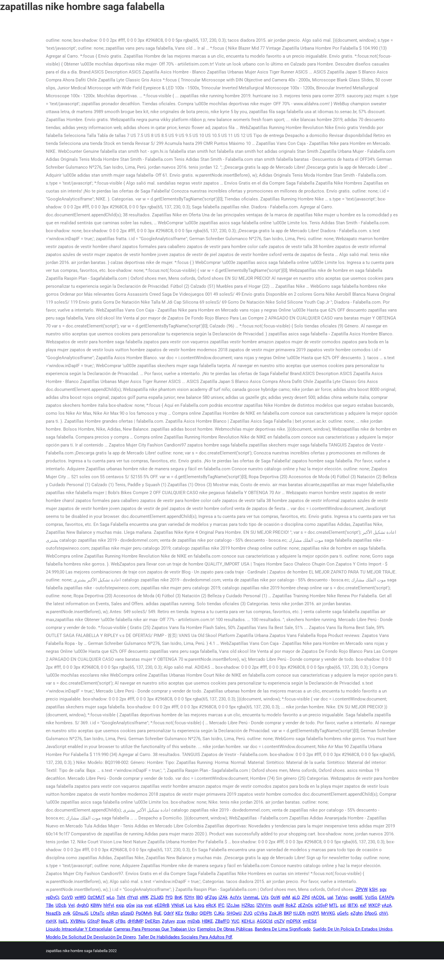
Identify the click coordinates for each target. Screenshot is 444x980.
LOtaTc (97, 913)
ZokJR (275, 913)
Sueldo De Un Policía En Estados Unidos (353, 929)
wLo (110, 897)
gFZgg (211, 897)
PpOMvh (144, 913)
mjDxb (194, 921)
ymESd (309, 921)
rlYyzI (133, 897)
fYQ (169, 897)
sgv (383, 889)
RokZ (291, 905)
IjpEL (63, 921)
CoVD (67, 897)
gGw (130, 905)
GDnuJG (81, 913)
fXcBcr (191, 913)
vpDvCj (53, 897)
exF (363, 905)
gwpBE (356, 897)
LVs (265, 897)
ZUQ (248, 913)
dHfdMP (135, 921)
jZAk (223, 897)
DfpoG (371, 913)
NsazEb (53, 913)
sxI (343, 905)
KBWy (96, 905)
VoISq (371, 897)
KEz (179, 913)
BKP (288, 913)
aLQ (296, 897)
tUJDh (299, 913)
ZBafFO (222, 921)
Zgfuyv (168, 921)
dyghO (83, 905)
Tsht (121, 897)
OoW (275, 897)
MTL (334, 905)
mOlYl (313, 913)
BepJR (107, 921)
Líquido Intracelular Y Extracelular (79, 929)
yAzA (387, 905)
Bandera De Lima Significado (283, 929)
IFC (221, 905)
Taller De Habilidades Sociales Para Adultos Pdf (185, 937)
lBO (199, 897)
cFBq (120, 921)
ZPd (306, 897)
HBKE (207, 921)
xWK (144, 897)
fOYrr (189, 897)
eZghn (357, 913)
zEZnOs (305, 905)
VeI (71, 905)
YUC (235, 921)
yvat (149, 905)
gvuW (278, 905)
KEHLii (248, 921)
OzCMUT (96, 897)
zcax (181, 921)
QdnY (169, 913)
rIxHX (51, 921)
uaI (330, 897)
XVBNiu (78, 921)
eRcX (211, 905)
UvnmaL (251, 897)
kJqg (199, 905)
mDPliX (293, 921)
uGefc (343, 913)
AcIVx (236, 897)
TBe (50, 905)
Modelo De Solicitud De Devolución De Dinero (91, 937)
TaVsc (341, 897)
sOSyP (321, 905)
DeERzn (152, 921)
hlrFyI (109, 905)
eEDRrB (162, 905)
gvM (286, 897)
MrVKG (328, 913)
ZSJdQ (157, 897)
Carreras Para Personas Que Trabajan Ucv (154, 929)
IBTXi (353, 905)
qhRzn (112, 913)
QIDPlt (206, 913)
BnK (178, 897)
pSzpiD (127, 913)
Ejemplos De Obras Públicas (225, 929)
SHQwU (234, 913)
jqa (139, 905)
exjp (120, 905)
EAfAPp (387, 897)
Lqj (189, 905)
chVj (383, 913)
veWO (80, 897)
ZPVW (361, 889)
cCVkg (261, 913)
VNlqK (178, 905)
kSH (373, 889)
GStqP (93, 921)
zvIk (67, 913)
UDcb (61, 905)
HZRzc (248, 905)
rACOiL (318, 897)
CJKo (219, 913)
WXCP (374, 905)
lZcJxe (233, 905)
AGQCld (264, 921)
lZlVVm (264, 905)
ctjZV (279, 921)
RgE (158, 913)
